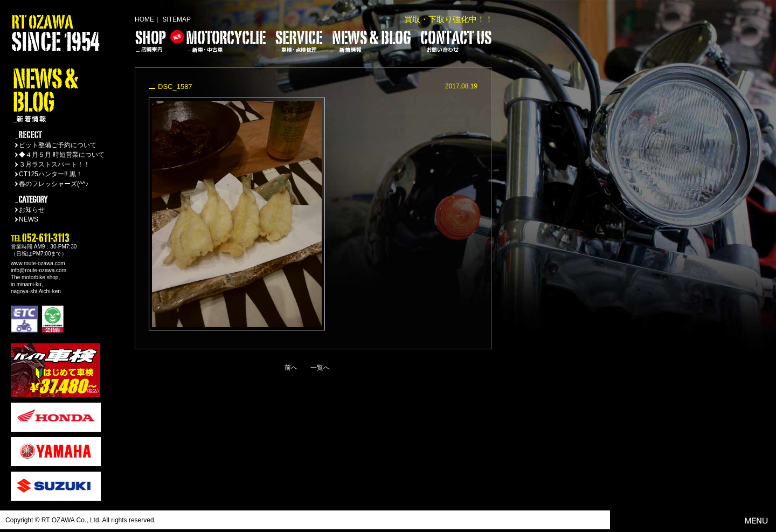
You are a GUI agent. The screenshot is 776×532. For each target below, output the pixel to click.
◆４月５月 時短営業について (62, 155)
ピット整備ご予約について (58, 145)
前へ (291, 368)
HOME (144, 19)
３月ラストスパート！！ (54, 164)
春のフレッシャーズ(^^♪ (54, 184)
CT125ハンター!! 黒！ (51, 174)
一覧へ (320, 368)
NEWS (29, 219)
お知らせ (32, 210)
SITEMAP (176, 19)
